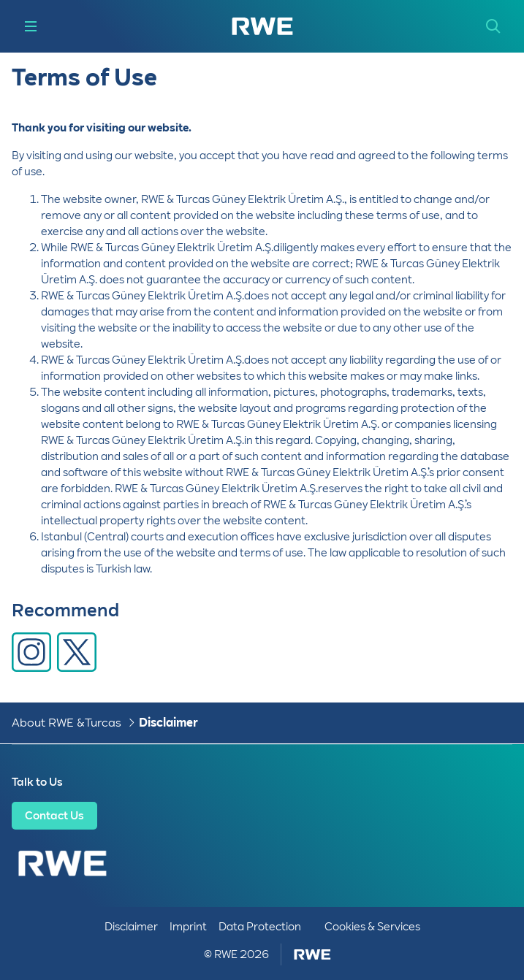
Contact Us (54, 816)
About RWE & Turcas (67, 723)
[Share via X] (77, 652)
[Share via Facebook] (31, 652)
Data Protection (260, 927)
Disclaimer (168, 723)
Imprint (188, 927)
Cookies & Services (372, 927)
